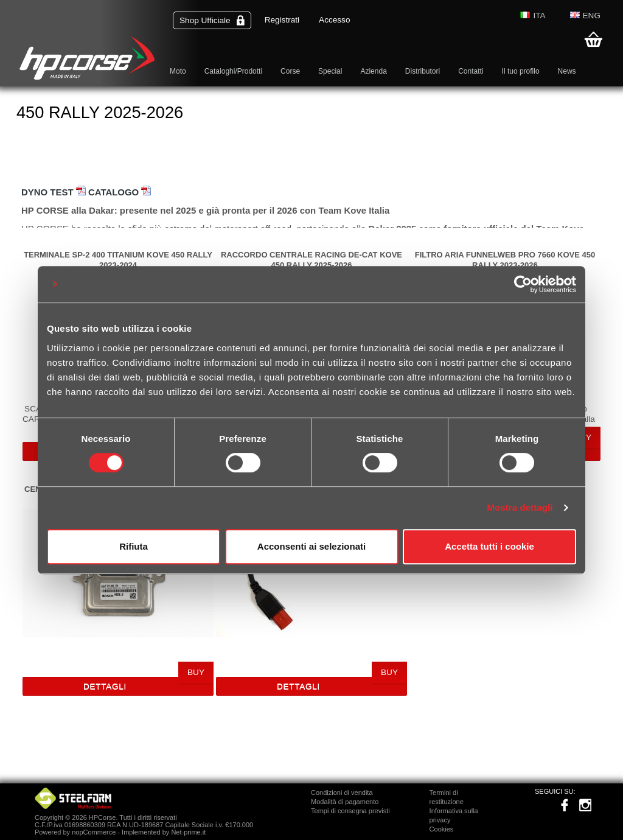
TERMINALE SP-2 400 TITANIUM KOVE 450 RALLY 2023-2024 (118, 260)
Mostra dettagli (520, 507)
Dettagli (105, 686)
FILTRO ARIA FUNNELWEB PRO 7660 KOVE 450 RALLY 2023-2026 (505, 260)
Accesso (334, 20)
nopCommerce (94, 832)
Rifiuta (134, 546)
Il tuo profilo (521, 71)
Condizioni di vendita (342, 793)
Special (330, 71)
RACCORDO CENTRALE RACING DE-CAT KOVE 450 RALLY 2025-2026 (311, 260)
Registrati (282, 20)
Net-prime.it (188, 832)
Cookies (442, 829)
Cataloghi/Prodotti (233, 71)
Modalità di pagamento (345, 802)
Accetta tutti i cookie (489, 546)
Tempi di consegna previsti (350, 811)
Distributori (423, 71)
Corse (290, 71)
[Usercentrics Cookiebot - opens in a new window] (523, 284)
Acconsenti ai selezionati (311, 546)
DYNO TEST (54, 192)
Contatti (471, 71)
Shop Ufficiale (212, 20)
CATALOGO (120, 192)
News (567, 71)
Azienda (373, 71)
